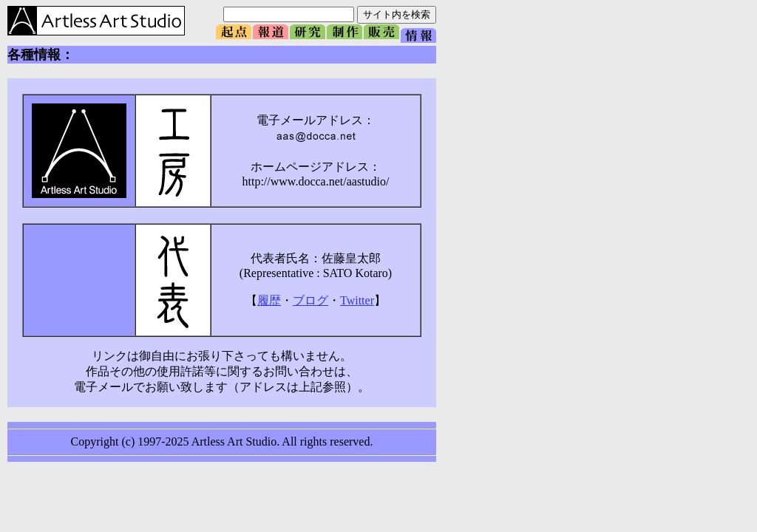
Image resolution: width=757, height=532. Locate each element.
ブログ (310, 300)
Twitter (357, 300)
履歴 (269, 300)
